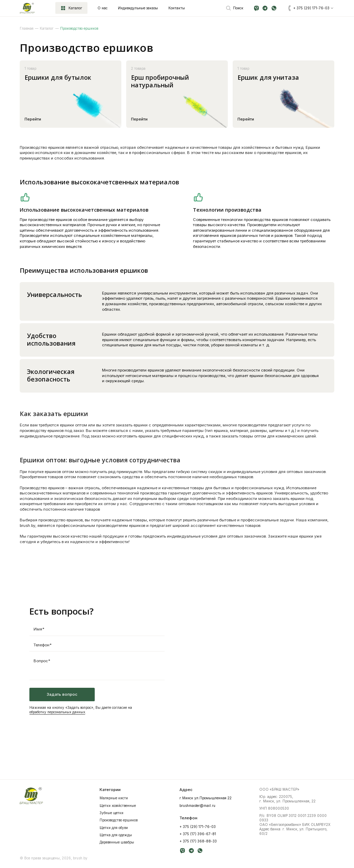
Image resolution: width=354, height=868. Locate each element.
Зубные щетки (111, 813)
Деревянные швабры (117, 842)
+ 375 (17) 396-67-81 (198, 834)
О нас (103, 8)
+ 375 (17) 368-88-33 (198, 841)
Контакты (177, 8)
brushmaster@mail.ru (197, 806)
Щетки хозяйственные (118, 806)
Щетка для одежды (116, 835)
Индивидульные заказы (138, 8)
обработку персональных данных (57, 712)
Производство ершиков (119, 820)
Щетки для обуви (114, 828)
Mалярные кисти (114, 798)
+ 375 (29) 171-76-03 (198, 827)
